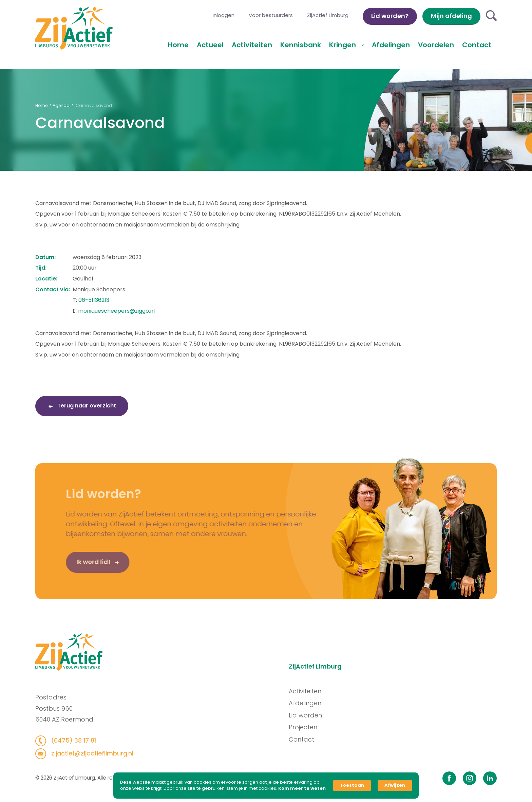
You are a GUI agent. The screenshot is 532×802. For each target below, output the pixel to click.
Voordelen (436, 45)
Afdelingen (391, 45)
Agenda (61, 105)
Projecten (311, 727)
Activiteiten (252, 45)
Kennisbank (301, 45)
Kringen (343, 45)
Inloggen (224, 15)
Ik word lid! (80, 570)
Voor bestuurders (271, 15)
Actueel (210, 45)
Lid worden (313, 715)
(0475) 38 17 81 (65, 740)
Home (178, 45)
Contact (477, 45)
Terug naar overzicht (86, 406)
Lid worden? (390, 16)
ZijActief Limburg (328, 15)
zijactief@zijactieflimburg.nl (83, 753)
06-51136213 (94, 300)
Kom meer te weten (302, 788)
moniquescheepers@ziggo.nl (116, 311)
